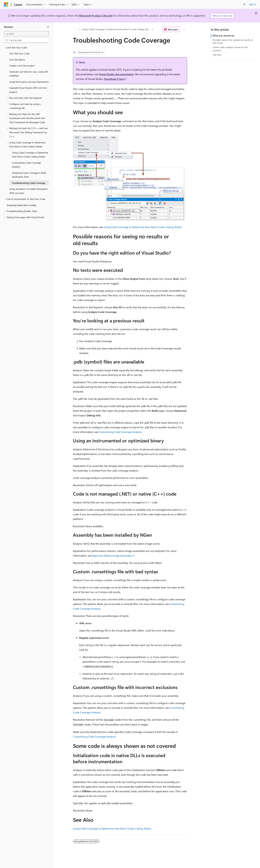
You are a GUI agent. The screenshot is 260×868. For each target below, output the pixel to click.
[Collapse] (48, 27)
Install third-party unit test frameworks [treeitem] (29, 82)
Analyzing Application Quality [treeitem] (22, 205)
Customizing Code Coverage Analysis (120, 432)
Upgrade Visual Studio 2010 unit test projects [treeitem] (28, 90)
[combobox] (26, 34)
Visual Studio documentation (116, 74)
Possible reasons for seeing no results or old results (233, 41)
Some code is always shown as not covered (230, 49)
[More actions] (184, 29)
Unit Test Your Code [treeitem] (19, 53)
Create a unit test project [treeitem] (22, 66)
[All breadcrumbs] (76, 29)
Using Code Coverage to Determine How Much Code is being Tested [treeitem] (30, 155)
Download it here (114, 79)
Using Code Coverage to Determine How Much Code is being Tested (117, 29)
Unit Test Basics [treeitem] (17, 60)
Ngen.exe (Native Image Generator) (112, 555)
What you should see (223, 36)
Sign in (253, 4)
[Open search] (244, 4)
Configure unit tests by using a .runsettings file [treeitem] (25, 106)
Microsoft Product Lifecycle (96, 15)
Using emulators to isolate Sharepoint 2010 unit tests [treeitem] (28, 191)
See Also (217, 55)
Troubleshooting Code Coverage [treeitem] (29, 183)
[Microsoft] (6, 4)
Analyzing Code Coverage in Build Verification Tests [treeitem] (29, 175)
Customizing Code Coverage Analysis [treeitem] (26, 165)
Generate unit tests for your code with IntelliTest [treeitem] (29, 74)
